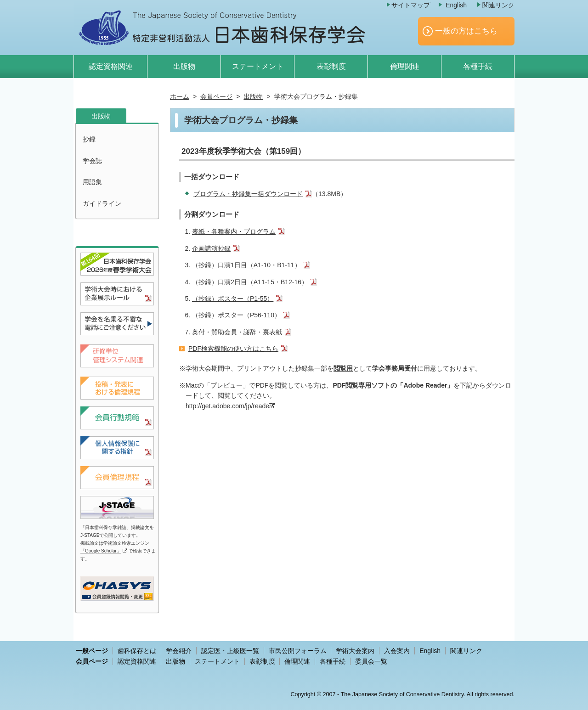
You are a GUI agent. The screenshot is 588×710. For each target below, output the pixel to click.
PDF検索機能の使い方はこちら (233, 349)
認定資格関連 (111, 66)
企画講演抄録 (211, 248)
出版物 (184, 66)
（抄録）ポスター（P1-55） (233, 299)
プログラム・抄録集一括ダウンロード (248, 194)
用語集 (92, 182)
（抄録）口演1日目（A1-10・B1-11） (246, 265)
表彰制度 (331, 66)
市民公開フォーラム (298, 651)
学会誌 (92, 161)
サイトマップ (411, 5)
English (456, 5)
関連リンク (498, 5)
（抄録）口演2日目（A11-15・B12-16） (250, 282)
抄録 (89, 139)
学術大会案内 (355, 651)
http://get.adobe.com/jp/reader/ (229, 406)
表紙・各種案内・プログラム (234, 231)
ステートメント (258, 66)
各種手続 (478, 66)
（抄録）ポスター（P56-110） (236, 315)
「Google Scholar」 (101, 551)
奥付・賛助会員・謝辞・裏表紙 (237, 332)
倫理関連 (405, 66)
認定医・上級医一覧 (230, 651)
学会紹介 (179, 651)
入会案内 (397, 651)
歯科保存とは (137, 651)
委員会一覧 (371, 661)
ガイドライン (102, 203)
